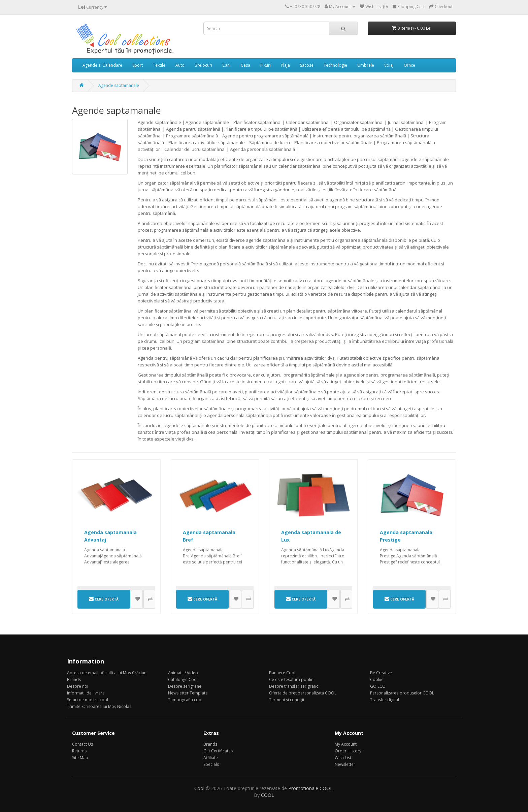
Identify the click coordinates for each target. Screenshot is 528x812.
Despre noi (78, 686)
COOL (268, 795)
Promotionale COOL (310, 788)
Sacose (307, 65)
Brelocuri (203, 65)
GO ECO (378, 686)
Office (409, 65)
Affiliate (211, 758)
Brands (74, 679)
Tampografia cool (185, 700)
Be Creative (381, 673)
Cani (226, 65)
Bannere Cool (282, 673)
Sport (138, 65)
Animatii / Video (183, 673)
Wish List (343, 758)
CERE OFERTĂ (104, 599)
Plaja (285, 65)
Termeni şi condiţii (287, 700)
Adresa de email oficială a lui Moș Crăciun (107, 673)
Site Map (80, 758)
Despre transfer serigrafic (294, 686)
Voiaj (389, 65)
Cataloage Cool (183, 679)
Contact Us (82, 744)
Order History (348, 751)
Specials (211, 764)
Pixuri (266, 65)
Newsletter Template (188, 693)
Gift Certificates (218, 751)
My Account (346, 744)
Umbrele (366, 65)
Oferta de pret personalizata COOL (303, 693)
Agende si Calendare (102, 65)
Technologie (335, 65)
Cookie (377, 679)
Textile (159, 65)
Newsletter (345, 764)
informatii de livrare (86, 693)
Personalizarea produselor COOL (402, 693)
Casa (245, 65)
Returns (79, 751)
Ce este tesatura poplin (291, 679)
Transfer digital (385, 700)
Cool (199, 788)
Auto (180, 65)
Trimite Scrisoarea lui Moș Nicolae (99, 706)
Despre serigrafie (185, 686)
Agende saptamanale (119, 85)
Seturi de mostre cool (88, 700)
